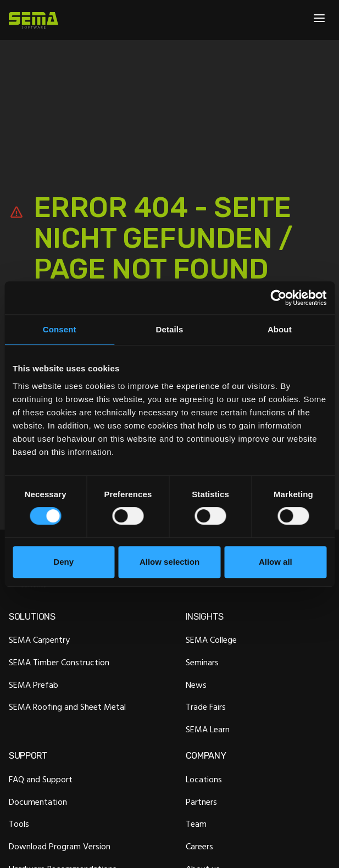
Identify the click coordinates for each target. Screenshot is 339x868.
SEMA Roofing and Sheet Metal (67, 707)
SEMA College (211, 640)
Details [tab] (170, 329)
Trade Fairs (206, 707)
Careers (199, 847)
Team (196, 824)
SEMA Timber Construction (59, 662)
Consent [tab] (60, 329)
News (196, 685)
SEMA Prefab (34, 685)
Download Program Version (60, 847)
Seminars (202, 662)
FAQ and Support (41, 779)
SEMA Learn (208, 729)
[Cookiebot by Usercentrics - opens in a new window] (278, 298)
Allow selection (169, 562)
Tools (19, 824)
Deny (63, 562)
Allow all (276, 562)
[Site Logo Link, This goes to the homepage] (34, 20)
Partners (201, 802)
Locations (204, 779)
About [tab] (280, 329)
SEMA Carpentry (39, 640)
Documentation (38, 802)
